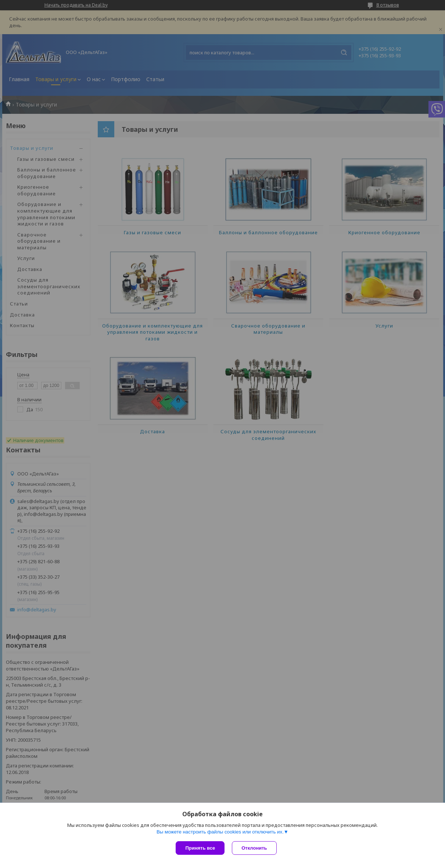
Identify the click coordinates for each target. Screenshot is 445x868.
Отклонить (254, 848)
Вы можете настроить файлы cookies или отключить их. (220, 832)
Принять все (200, 848)
